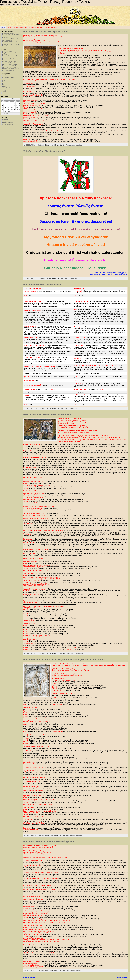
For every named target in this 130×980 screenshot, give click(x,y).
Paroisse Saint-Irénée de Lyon (11, 69)
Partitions (5, 89)
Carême (5, 80)
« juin (6, 113)
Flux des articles (8, 121)
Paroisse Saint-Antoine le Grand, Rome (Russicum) (9, 67)
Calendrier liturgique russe (10, 61)
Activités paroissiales (8, 77)
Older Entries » (123, 977)
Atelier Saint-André (8, 51)
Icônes (4, 85)
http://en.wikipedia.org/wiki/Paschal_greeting (112, 273)
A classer (5, 76)
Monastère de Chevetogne (10, 64)
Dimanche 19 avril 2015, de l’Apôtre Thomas (46, 31)
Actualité (5, 79)
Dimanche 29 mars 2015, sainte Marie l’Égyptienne (49, 842)
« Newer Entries (29, 977)
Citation (4, 82)
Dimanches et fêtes (7, 88)
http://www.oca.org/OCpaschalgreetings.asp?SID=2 (109, 274)
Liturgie (4, 86)
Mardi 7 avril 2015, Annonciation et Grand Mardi (48, 415)
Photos (4, 90)
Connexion (5, 120)
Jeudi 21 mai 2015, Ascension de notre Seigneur (11, 39)
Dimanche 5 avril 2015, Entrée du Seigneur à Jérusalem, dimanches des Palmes (64, 660)
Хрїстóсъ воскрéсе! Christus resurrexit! (44, 151)
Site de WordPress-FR (9, 124)
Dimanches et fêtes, (52, 145)
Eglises (4, 83)
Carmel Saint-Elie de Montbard (11, 63)
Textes (4, 92)
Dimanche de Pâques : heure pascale (42, 285)
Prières (4, 93)
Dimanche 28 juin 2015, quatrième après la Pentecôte (11, 34)
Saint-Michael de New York (10, 70)
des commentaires (9, 123)
